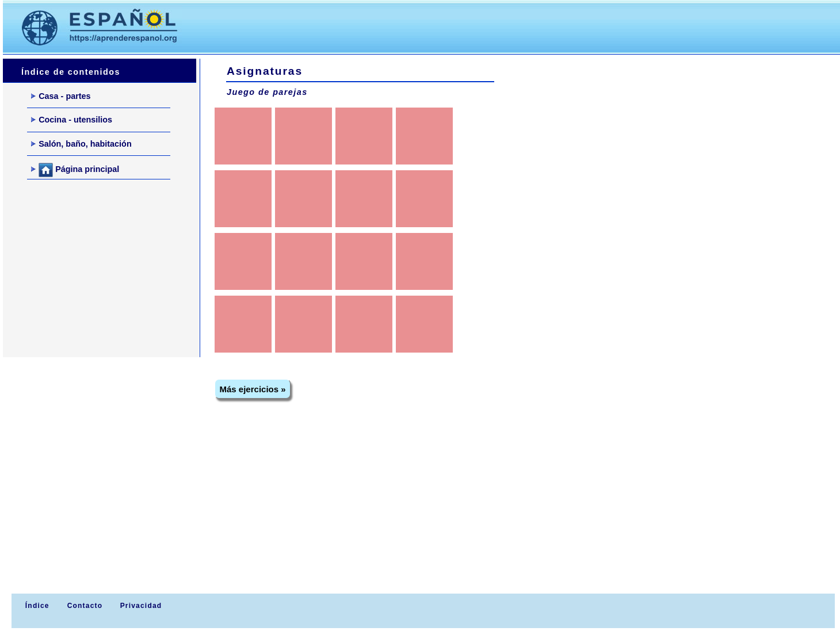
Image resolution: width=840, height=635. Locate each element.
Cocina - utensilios (72, 120)
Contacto (85, 606)
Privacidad (141, 606)
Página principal (75, 170)
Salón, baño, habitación (81, 144)
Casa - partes (61, 96)
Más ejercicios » (253, 389)
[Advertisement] (408, 26)
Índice (36, 606)
